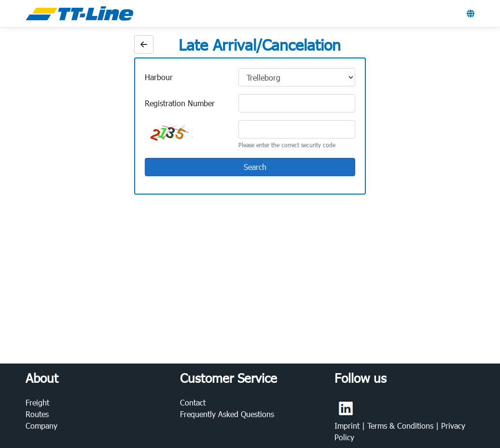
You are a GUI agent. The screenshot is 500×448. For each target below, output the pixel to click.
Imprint (348, 426)
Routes (37, 414)
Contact (193, 402)
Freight (37, 402)
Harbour (159, 77)
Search (250, 167)
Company (42, 426)
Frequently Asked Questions (227, 414)
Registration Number (180, 103)
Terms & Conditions (402, 426)
